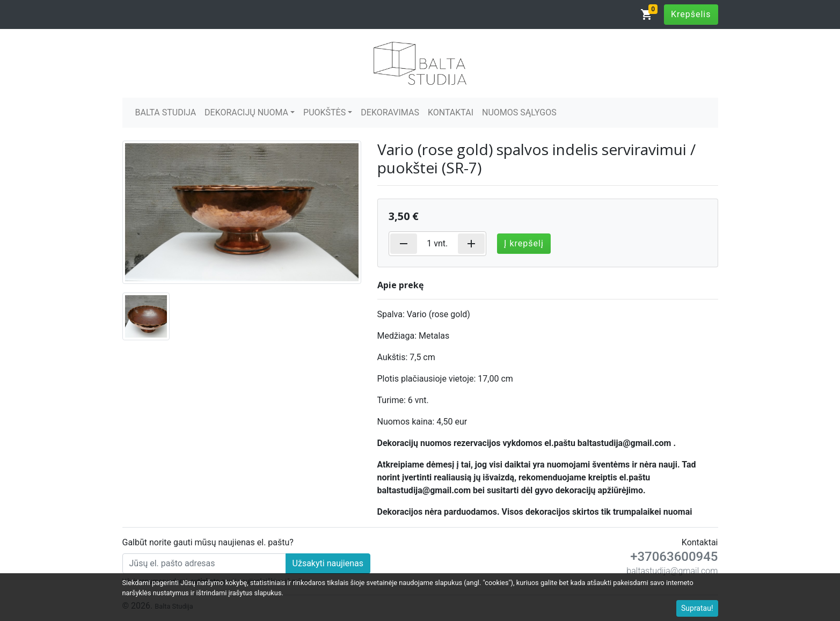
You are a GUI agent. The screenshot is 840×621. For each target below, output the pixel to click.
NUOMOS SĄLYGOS (519, 112)
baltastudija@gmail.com (672, 571)
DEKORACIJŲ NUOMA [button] (246, 112)
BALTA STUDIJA (166, 112)
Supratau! (697, 608)
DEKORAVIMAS (390, 112)
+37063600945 (674, 557)
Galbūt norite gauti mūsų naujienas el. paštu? (208, 542)
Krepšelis (691, 14)
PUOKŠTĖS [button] (324, 112)
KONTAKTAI (451, 112)
